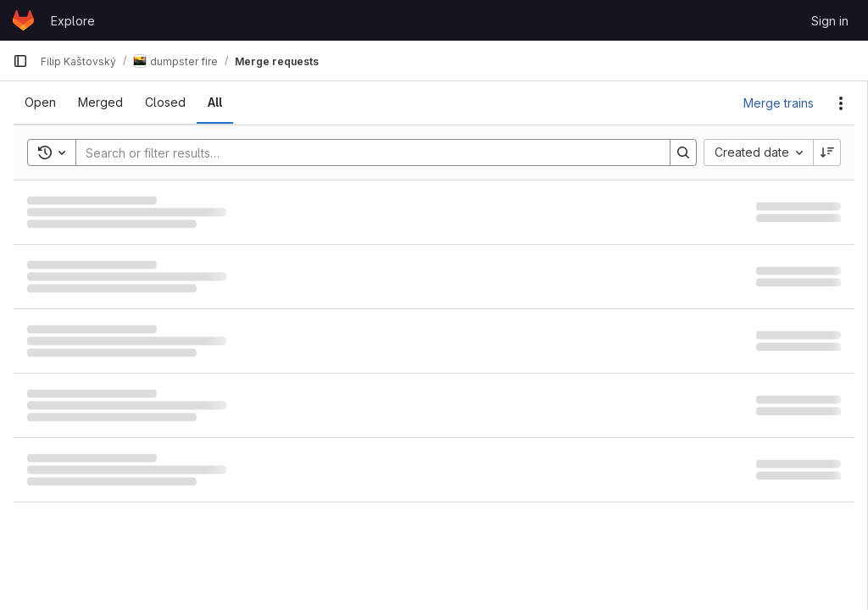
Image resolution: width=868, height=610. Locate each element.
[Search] (364, 152)
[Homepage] (23, 20)
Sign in (830, 21)
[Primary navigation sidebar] (20, 61)
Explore (73, 21)
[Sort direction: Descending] (827, 152)
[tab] (40, 103)
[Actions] (841, 103)
